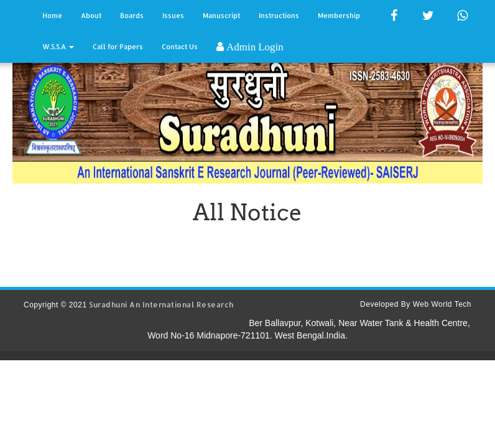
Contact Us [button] (180, 47)
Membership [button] (339, 16)
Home (52, 16)
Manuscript (221, 16)
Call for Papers (118, 47)
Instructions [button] (279, 16)
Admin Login (254, 46)
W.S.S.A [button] (58, 47)
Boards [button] (132, 16)
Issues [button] (173, 16)
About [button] (91, 16)
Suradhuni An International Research (161, 305)
